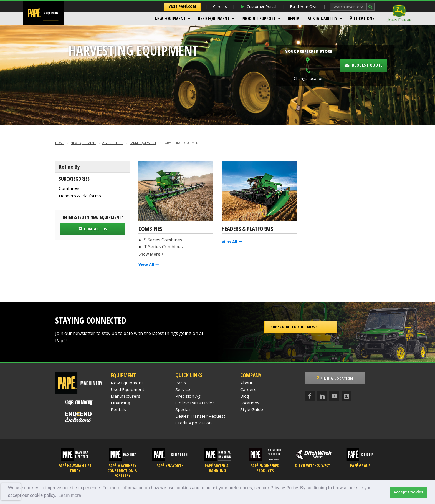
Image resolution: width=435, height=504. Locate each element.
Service (183, 389)
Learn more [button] (70, 495)
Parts (181, 383)
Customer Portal (258, 7)
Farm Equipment (143, 143)
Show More (149, 254)
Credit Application (194, 423)
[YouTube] (334, 396)
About (246, 383)
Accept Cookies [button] (408, 492)
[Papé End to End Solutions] (79, 417)
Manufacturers (126, 396)
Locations (362, 19)
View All (146, 264)
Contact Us (93, 229)
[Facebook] (310, 396)
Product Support (259, 19)
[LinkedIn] (322, 396)
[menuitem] (173, 19)
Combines (69, 188)
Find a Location (335, 378)
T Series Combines (163, 247)
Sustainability (323, 19)
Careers (220, 7)
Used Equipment (214, 19)
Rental (295, 19)
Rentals (118, 409)
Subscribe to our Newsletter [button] (301, 327)
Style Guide (252, 409)
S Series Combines (163, 240)
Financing (120, 403)
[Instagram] (347, 396)
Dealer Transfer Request (200, 416)
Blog (245, 396)
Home (60, 143)
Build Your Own (304, 7)
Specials (184, 409)
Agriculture (113, 143)
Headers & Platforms (80, 196)
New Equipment (170, 19)
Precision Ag (188, 396)
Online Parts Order (195, 403)
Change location (309, 78)
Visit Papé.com (182, 7)
